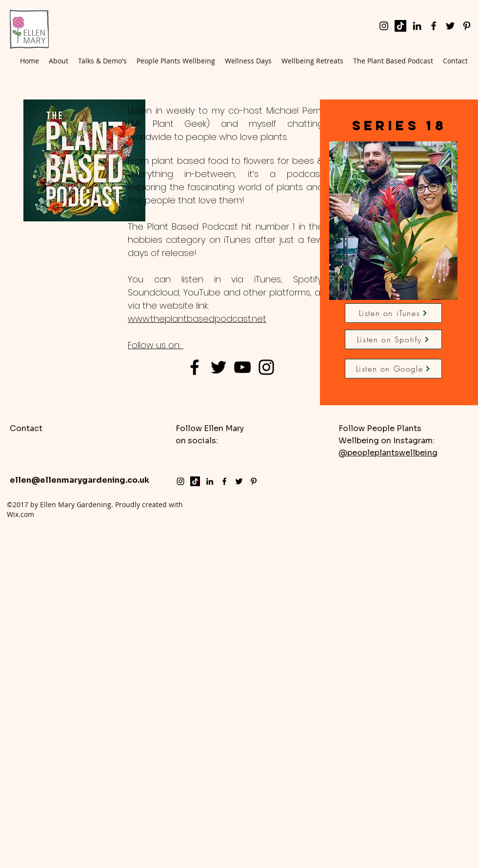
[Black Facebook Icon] (195, 367)
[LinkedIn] (417, 26)
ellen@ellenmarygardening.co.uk (80, 480)
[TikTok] (400, 26)
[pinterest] (467, 26)
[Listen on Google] (393, 369)
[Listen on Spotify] (393, 339)
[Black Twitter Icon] (219, 367)
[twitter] (450, 26)
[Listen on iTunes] (393, 313)
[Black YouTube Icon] (242, 367)
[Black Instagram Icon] (266, 367)
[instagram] (384, 26)
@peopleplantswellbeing (388, 453)
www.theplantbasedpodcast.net (197, 319)
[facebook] (434, 26)
